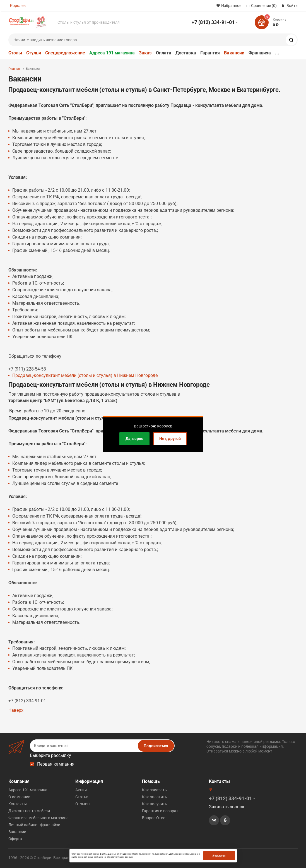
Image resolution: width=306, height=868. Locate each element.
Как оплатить (155, 797)
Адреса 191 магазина (112, 53)
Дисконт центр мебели (29, 811)
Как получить (155, 804)
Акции (81, 790)
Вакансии (234, 53)
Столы (15, 53)
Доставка (186, 53)
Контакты (18, 804)
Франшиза (260, 53)
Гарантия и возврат (160, 811)
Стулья (34, 53)
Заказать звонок (227, 807)
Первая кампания (56, 764)
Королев (18, 6)
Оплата (164, 53)
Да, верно (134, 439)
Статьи (82, 797)
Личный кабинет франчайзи (34, 825)
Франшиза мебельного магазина (38, 818)
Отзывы (83, 804)
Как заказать (154, 790)
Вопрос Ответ (155, 818)
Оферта (15, 839)
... (277, 53)
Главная (14, 69)
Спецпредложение (65, 53)
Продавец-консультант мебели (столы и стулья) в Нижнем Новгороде (85, 375)
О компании (19, 797)
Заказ (145, 53)
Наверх (16, 710)
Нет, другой (170, 439)
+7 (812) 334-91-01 (213, 22)
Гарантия (210, 53)
